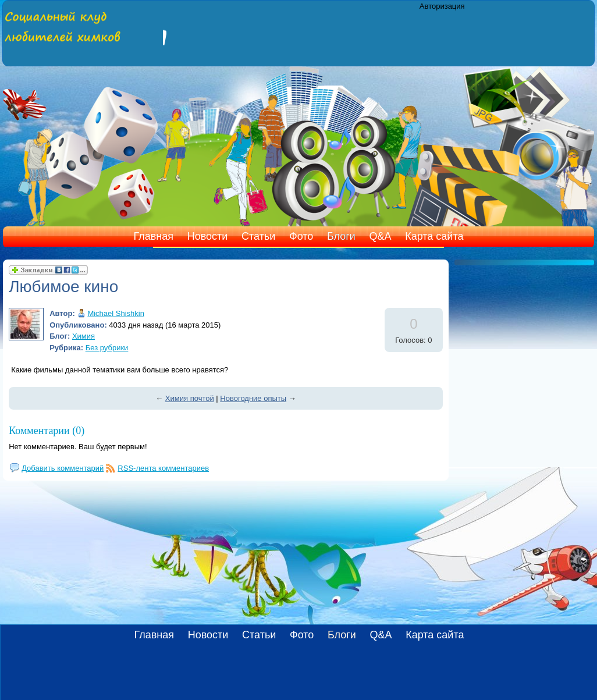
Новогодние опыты (253, 398)
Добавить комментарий (63, 468)
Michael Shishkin (116, 313)
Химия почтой (190, 398)
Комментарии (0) (47, 431)
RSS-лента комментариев (163, 468)
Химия (83, 336)
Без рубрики (107, 348)
